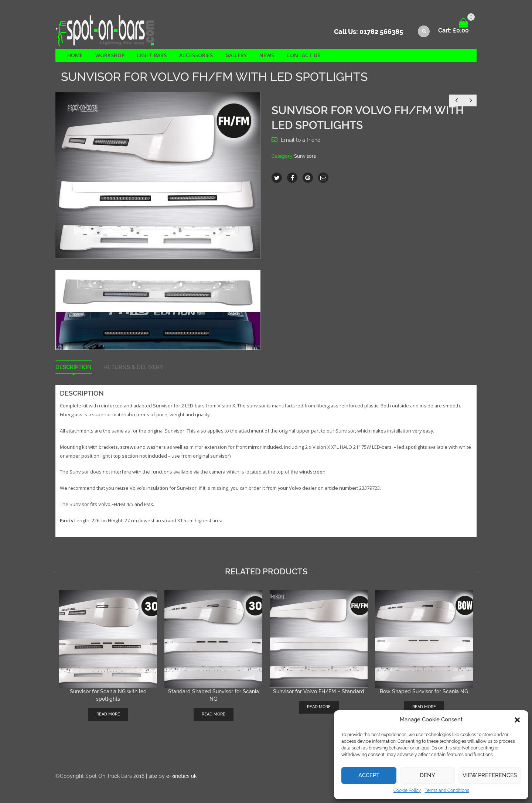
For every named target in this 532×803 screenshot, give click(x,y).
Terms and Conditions (447, 790)
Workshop (110, 55)
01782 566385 (381, 32)
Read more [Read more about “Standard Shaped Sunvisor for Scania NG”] (214, 714)
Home (75, 55)
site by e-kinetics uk (173, 776)
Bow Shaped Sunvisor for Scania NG (424, 691)
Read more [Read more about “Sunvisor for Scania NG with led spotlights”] (108, 714)
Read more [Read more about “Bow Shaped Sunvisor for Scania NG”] (424, 707)
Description (74, 367)
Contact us (303, 55)
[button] (517, 720)
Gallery (236, 55)
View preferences (490, 775)
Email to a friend (301, 140)
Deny (427, 775)
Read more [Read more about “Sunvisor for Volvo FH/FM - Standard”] (319, 707)
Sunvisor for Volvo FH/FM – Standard (319, 691)
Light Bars (152, 55)
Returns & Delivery (134, 367)
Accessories (196, 55)
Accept (369, 775)
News (267, 55)
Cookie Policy (407, 790)
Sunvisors (305, 156)
